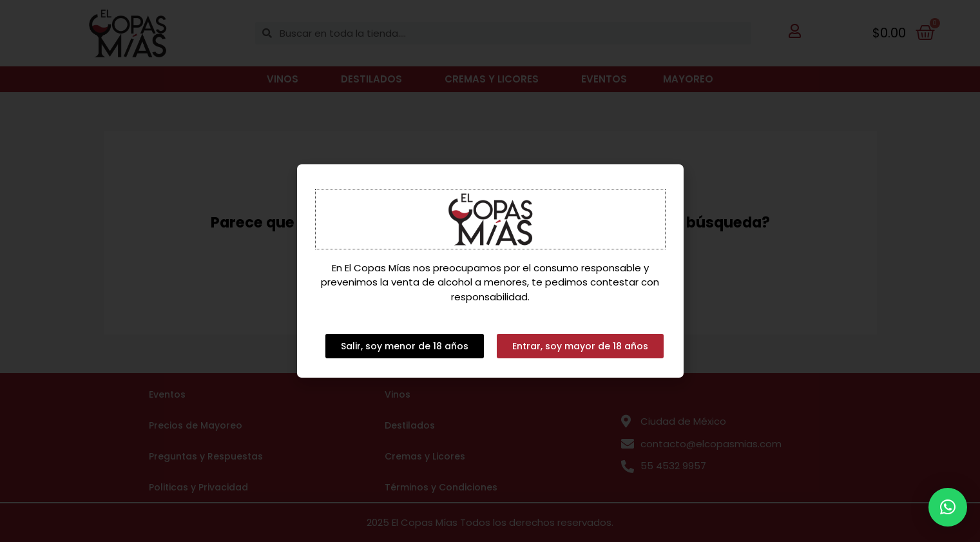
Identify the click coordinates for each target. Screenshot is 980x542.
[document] (490, 271)
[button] (948, 507)
